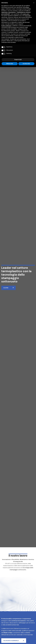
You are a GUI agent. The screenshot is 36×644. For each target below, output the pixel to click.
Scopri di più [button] (18, 60)
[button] (34, 3)
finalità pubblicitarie (6, 26)
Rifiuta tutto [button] (10, 64)
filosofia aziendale (11, 641)
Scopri (6, 288)
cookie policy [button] (26, 14)
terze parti (28, 16)
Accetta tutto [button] (26, 64)
